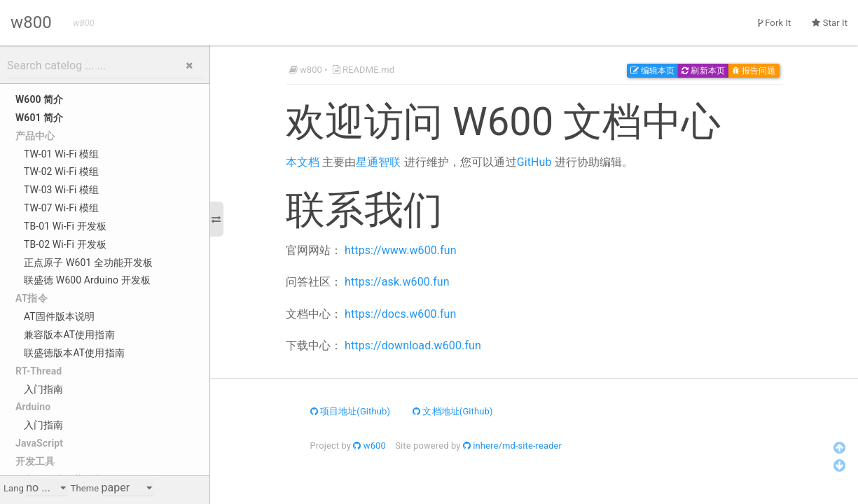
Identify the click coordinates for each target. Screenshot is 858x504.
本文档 (303, 162)
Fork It (775, 23)
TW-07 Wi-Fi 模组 (61, 208)
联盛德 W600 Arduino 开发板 (87, 280)
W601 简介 (40, 118)
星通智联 (378, 162)
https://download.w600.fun (413, 345)
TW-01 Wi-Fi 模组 (61, 154)
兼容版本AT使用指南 (69, 335)
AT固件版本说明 (59, 316)
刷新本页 (703, 71)
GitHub (534, 162)
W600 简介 (40, 99)
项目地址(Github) (351, 411)
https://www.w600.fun (401, 250)
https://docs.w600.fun (400, 314)
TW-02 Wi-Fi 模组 (61, 171)
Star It (830, 23)
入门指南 (43, 389)
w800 (31, 22)
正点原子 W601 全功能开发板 (89, 262)
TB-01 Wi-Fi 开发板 (65, 226)
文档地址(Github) (453, 411)
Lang (14, 488)
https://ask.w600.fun (397, 282)
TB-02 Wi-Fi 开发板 (65, 244)
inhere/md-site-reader (512, 446)
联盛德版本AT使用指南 (74, 353)
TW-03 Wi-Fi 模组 (61, 190)
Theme (85, 488)
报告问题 (754, 71)
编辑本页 (653, 71)
